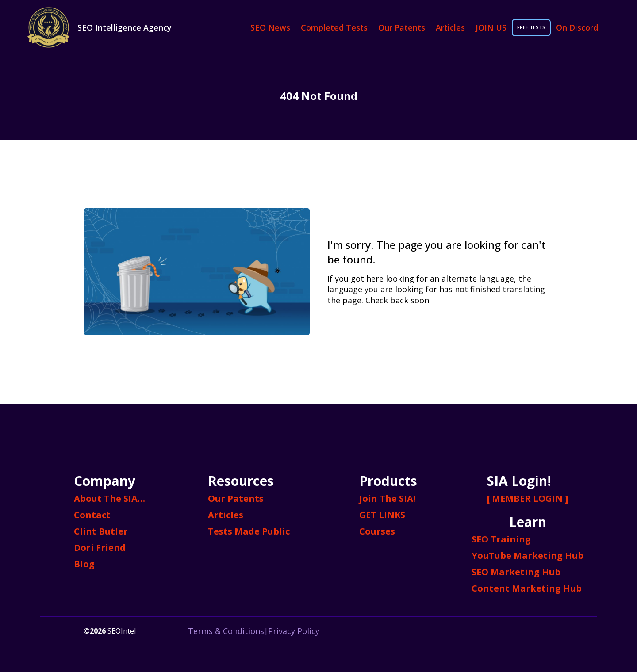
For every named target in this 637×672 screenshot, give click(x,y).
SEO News (270, 27)
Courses (377, 531)
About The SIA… (109, 498)
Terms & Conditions (226, 631)
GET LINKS (382, 515)
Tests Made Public (249, 531)
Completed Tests (334, 27)
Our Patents (402, 27)
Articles (450, 27)
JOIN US (491, 27)
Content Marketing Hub (527, 588)
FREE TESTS (531, 27)
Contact (92, 515)
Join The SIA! (387, 498)
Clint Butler (101, 531)
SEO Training (501, 539)
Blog (84, 564)
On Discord (577, 27)
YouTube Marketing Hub (528, 556)
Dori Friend (100, 548)
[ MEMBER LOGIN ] (528, 498)
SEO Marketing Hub (516, 572)
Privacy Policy (294, 631)
